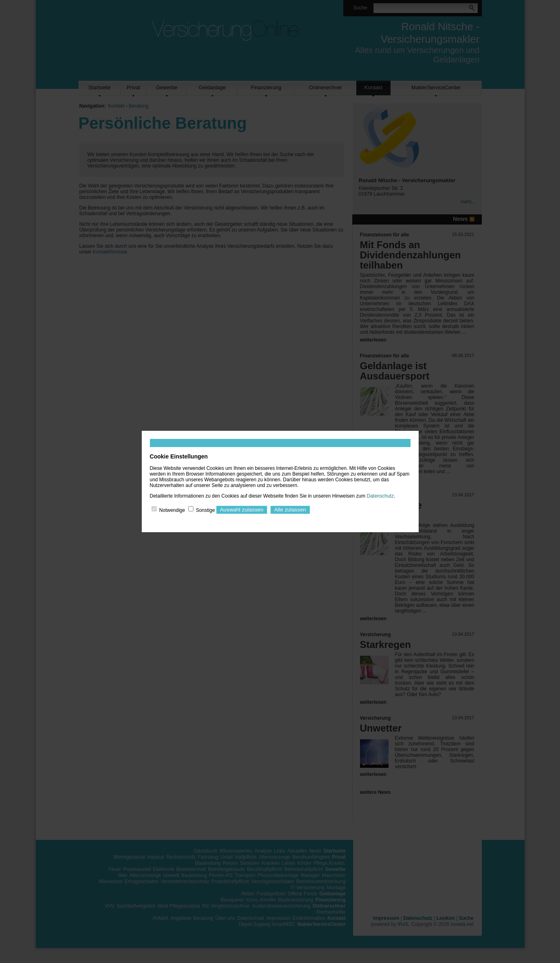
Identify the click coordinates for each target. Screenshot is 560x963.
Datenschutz (380, 496)
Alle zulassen (290, 510)
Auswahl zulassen (242, 510)
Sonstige (205, 510)
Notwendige (172, 510)
